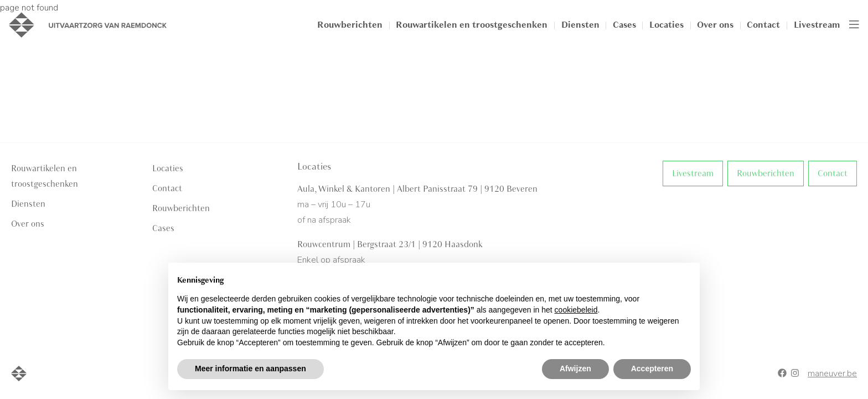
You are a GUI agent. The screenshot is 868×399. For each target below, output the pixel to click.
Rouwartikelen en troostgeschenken (472, 25)
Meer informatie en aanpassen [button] (250, 369)
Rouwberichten (350, 25)
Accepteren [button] (652, 369)
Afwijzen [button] (575, 369)
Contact (763, 25)
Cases (624, 25)
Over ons (715, 25)
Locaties (666, 25)
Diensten (580, 25)
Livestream (817, 25)
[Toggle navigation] (854, 25)
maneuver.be (832, 374)
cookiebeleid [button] (576, 310)
